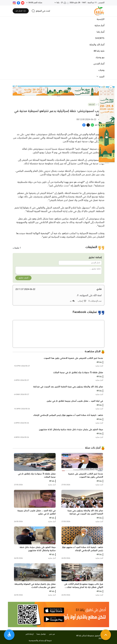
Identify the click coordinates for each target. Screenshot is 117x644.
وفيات (101, 70)
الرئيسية (101, 19)
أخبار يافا (101, 32)
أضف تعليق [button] (23, 278)
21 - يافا (61, 3)
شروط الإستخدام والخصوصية (40, 641)
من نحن (52, 634)
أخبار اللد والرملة (97, 45)
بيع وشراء (100, 57)
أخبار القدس (99, 64)
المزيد (101, 77)
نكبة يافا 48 (99, 51)
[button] (111, 88)
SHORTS (100, 38)
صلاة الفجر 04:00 (35, 3)
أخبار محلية (99, 25)
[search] (41, 11)
